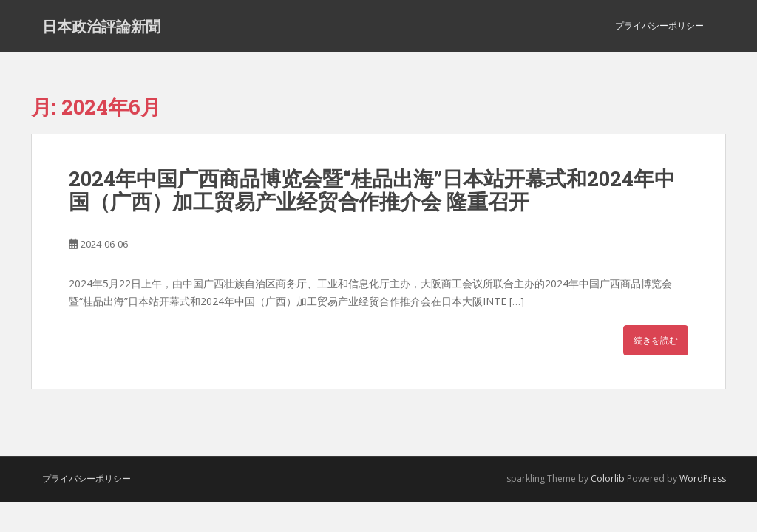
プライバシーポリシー (659, 25)
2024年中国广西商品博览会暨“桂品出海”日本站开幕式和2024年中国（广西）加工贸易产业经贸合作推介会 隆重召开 (372, 190)
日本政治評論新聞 (101, 26)
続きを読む (656, 340)
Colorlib (608, 478)
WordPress (703, 478)
